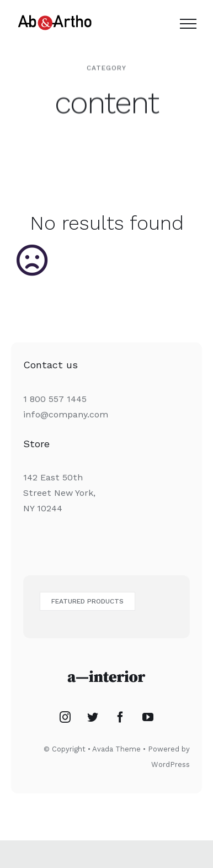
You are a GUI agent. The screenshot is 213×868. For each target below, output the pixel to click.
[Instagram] (65, 717)
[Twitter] (93, 717)
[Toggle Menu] (188, 24)
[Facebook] (120, 717)
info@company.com (66, 414)
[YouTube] (148, 717)
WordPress (171, 764)
